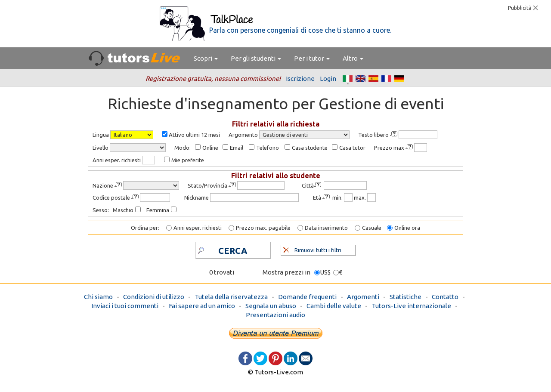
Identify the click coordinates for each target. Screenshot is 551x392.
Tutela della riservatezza (231, 297)
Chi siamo (98, 297)
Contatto (445, 297)
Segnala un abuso (271, 306)
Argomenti (363, 297)
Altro (353, 58)
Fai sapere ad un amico (202, 306)
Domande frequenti (307, 297)
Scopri (206, 58)
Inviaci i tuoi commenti (125, 306)
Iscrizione (300, 79)
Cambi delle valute (334, 306)
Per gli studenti (256, 58)
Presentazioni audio (275, 315)
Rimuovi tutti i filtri (312, 249)
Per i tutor (312, 58)
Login (328, 79)
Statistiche (406, 297)
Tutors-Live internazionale (411, 306)
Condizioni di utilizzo (154, 297)
